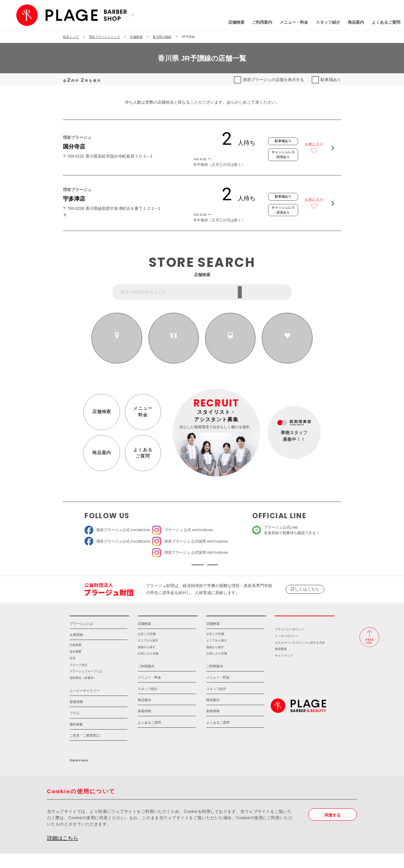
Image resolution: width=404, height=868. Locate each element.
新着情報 (76, 716)
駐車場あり (331, 80)
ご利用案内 (227, 22)
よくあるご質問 (351, 22)
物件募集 (76, 739)
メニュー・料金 (259, 22)
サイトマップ (284, 670)
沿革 (73, 673)
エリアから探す (174, 344)
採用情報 (305, 627)
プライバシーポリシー (290, 644)
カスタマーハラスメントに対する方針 (300, 657)
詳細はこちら (63, 853)
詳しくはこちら (305, 596)
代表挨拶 (76, 660)
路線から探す (230, 344)
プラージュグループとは (86, 686)
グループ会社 (79, 679)
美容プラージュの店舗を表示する (273, 80)
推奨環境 (281, 664)
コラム (75, 728)
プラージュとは (81, 638)
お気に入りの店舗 (287, 344)
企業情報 (76, 649)
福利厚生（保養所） (83, 692)
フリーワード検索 (268, 292)
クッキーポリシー (287, 651)
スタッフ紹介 (293, 22)
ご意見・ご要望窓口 (85, 750)
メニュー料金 (143, 412)
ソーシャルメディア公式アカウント (164, 569)
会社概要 (76, 666)
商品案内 (321, 22)
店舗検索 (201, 22)
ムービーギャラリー (85, 705)
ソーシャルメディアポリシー (240, 569)
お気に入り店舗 (148, 668)
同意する (333, 830)
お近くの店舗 (117, 344)
